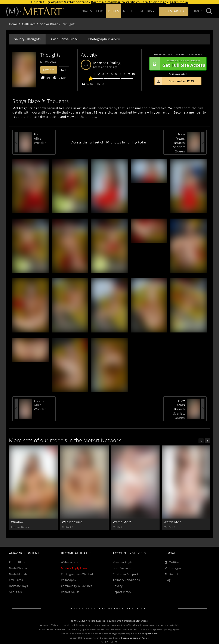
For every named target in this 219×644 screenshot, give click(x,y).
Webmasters (70, 562)
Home (13, 24)
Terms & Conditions (126, 580)
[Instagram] (174, 568)
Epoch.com (151, 634)
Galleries (29, 24)
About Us (15, 592)
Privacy (118, 586)
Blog (168, 580)
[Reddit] (172, 574)
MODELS (129, 11)
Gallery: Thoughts (27, 39)
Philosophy (69, 580)
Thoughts (50, 55)
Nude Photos (18, 568)
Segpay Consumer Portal (135, 638)
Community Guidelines (77, 586)
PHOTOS (113, 11)
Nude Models (18, 574)
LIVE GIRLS (147, 11)
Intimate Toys (18, 586)
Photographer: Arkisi (104, 39)
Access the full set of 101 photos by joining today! (110, 142)
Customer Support (125, 574)
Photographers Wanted (77, 574)
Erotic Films (17, 562)
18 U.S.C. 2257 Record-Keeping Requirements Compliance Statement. (110, 621)
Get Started (174, 11)
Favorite (49, 70)
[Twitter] (172, 563)
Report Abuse (70, 592)
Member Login (123, 562)
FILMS (100, 11)
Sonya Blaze (49, 24)
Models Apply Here (74, 568)
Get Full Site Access (177, 64)
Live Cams (16, 580)
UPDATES (86, 11)
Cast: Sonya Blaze (65, 39)
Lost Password (123, 568)
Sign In (198, 11)
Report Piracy (122, 592)
